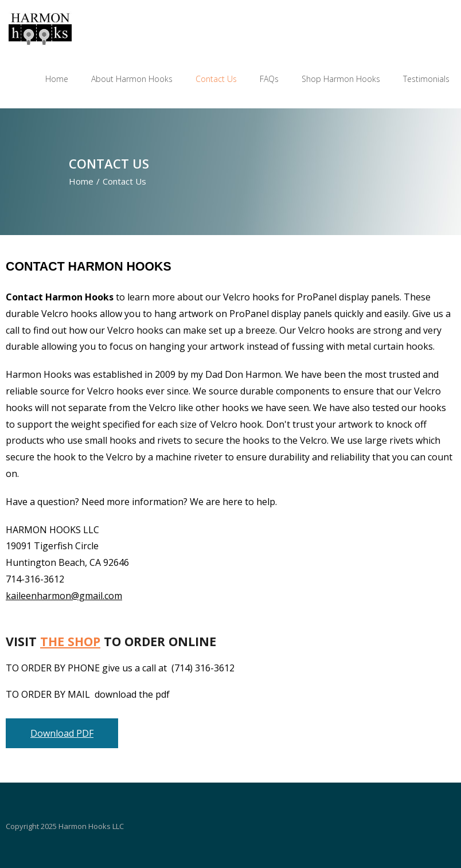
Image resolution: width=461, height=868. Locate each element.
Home (81, 181)
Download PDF (62, 734)
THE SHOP (70, 641)
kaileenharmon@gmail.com (64, 596)
